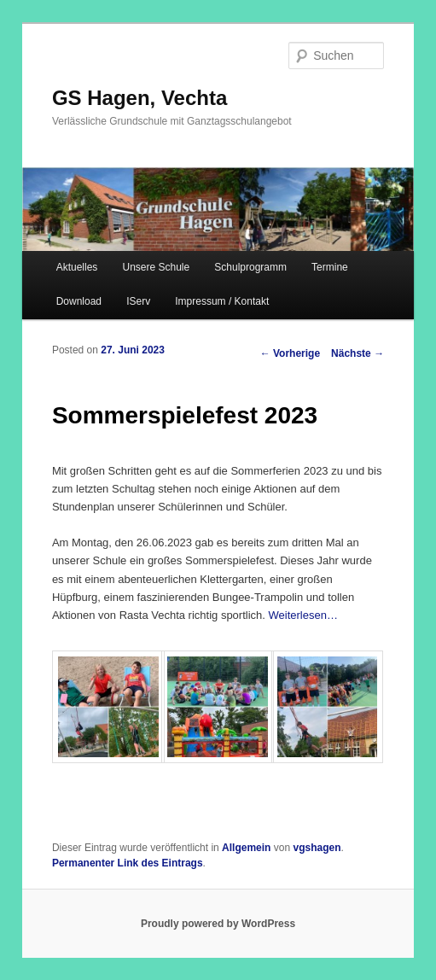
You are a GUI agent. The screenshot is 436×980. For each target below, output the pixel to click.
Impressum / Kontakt (222, 301)
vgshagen (317, 848)
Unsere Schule (156, 267)
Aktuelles (77, 267)
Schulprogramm (250, 267)
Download (79, 301)
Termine (330, 267)
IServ (138, 301)
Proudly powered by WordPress (218, 924)
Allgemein (246, 848)
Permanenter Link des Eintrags (128, 863)
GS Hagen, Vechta (140, 98)
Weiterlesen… (303, 615)
